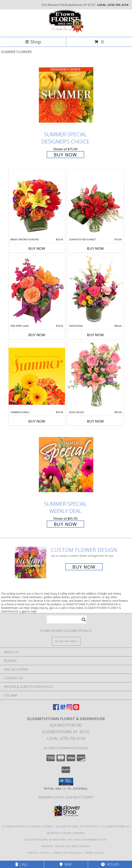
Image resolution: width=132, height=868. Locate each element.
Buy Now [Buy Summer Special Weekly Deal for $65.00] (65, 524)
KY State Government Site (88, 840)
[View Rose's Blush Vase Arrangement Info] (95, 376)
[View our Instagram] (69, 709)
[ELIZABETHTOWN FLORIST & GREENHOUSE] (66, 32)
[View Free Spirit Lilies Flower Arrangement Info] (37, 290)
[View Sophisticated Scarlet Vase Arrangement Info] (95, 203)
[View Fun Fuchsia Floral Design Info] (95, 290)
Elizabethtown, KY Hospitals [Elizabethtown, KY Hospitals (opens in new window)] (78, 826)
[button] (66, 782)
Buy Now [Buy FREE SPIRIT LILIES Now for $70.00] (37, 335)
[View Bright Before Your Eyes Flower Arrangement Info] (37, 203)
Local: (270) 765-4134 (66, 738)
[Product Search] (67, 619)
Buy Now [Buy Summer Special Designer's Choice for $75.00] (65, 155)
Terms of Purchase (67, 853)
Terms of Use (94, 853)
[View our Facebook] (56, 709)
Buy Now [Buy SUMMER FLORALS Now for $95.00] (37, 421)
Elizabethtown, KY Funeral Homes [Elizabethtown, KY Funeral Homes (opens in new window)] (28, 826)
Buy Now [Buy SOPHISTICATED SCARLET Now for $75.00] (95, 248)
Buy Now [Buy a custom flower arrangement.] (84, 567)
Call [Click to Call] (22, 864)
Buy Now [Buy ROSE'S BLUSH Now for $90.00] (95, 421)
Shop (33, 42)
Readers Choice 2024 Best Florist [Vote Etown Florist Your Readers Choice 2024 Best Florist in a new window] (66, 797)
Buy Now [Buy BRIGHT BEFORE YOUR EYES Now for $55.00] (37, 248)
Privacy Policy (39, 853)
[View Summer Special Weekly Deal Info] (66, 465)
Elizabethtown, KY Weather (45, 840)
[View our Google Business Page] (63, 709)
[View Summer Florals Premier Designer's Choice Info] (37, 376)
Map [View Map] (66, 864)
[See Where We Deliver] (66, 641)
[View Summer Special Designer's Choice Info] (66, 95)
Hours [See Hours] (110, 864)
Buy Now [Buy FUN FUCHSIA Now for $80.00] (95, 335)
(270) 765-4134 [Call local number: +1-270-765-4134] (118, 5)
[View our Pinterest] (76, 709)
